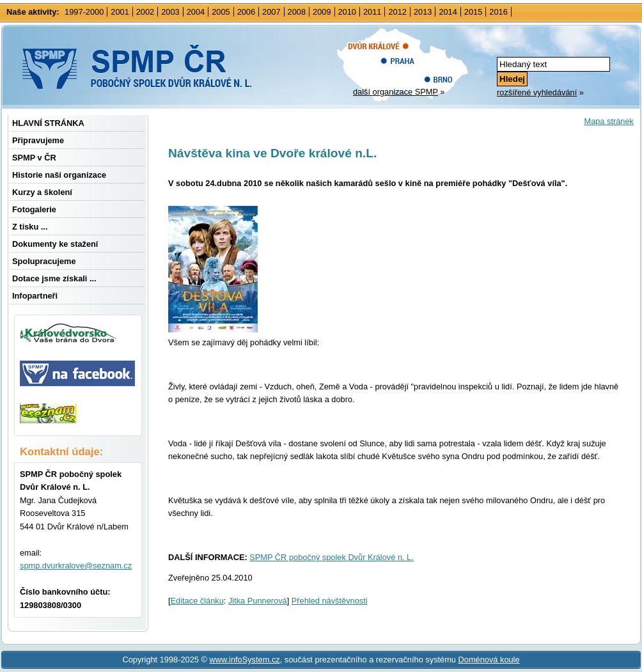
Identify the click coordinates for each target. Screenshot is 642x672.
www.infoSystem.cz (244, 660)
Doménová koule (489, 660)
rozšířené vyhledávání (537, 92)
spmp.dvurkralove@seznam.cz (76, 566)
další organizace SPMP (395, 92)
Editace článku (197, 601)
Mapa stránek (609, 121)
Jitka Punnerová (258, 601)
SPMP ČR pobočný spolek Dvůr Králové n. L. (332, 557)
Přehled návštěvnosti (330, 601)
